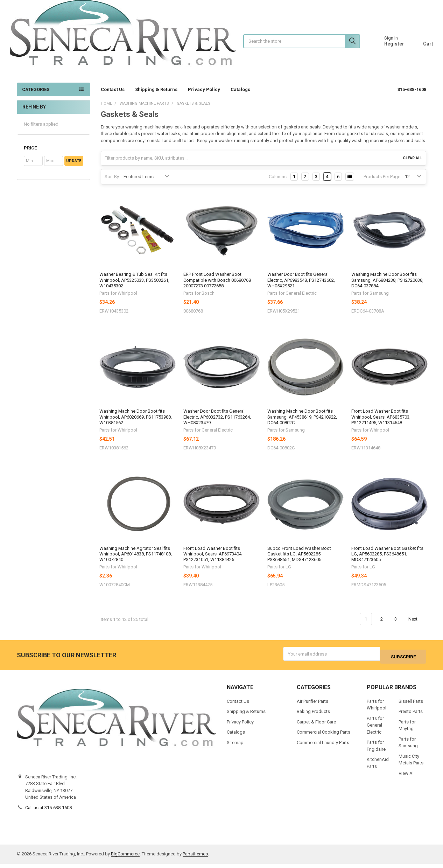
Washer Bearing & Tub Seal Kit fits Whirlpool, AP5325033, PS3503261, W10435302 (134, 287)
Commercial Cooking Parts (324, 737)
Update (74, 168)
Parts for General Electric (375, 729)
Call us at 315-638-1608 (48, 812)
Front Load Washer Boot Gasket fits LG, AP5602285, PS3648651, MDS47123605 (387, 561)
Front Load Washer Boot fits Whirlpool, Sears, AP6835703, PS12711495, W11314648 (381, 424)
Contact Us (113, 96)
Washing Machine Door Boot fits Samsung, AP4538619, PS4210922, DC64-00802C (302, 424)
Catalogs (243, 96)
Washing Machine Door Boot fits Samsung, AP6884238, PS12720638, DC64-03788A (387, 287)
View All (407, 778)
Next (417, 626)
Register (387, 47)
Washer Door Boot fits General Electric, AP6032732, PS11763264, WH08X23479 (217, 424)
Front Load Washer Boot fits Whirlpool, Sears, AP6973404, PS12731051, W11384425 (213, 561)
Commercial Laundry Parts (323, 747)
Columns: (278, 184)
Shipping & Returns (156, 96)
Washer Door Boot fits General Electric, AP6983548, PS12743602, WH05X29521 (301, 287)
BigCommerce (125, 858)
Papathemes (195, 858)
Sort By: (112, 184)
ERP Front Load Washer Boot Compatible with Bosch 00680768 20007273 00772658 (217, 287)
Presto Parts (411, 716)
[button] (53, 155)
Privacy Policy (204, 96)
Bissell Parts (411, 705)
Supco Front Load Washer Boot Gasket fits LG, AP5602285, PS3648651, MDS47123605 (299, 561)
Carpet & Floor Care (316, 726)
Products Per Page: (382, 184)
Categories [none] (36, 96)
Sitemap (235, 747)
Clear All (413, 165)
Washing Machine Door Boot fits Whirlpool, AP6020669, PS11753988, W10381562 (136, 424)
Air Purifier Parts (312, 705)
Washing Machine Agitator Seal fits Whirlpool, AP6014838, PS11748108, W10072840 (136, 561)
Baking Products (313, 716)
